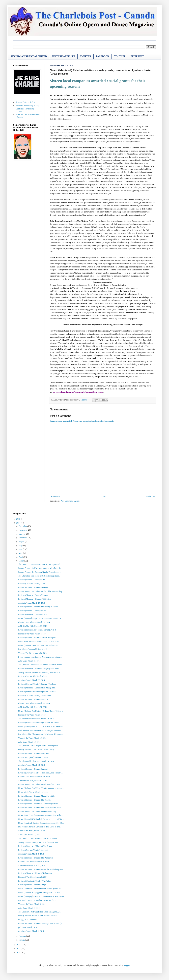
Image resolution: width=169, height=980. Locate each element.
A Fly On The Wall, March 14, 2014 (33, 781)
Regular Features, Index (25, 102)
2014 (19, 523)
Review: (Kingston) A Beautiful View (33, 757)
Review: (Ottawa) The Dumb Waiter (33, 676)
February (23, 936)
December (23, 526)
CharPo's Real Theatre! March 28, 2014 (34, 622)
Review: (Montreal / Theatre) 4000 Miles (35, 599)
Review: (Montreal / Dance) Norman (33, 595)
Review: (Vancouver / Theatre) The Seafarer (36, 846)
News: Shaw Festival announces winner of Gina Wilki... (41, 815)
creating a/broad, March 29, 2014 (31, 603)
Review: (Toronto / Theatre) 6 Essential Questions (38, 804)
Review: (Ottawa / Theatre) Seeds (32, 584)
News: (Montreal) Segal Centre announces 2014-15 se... (41, 618)
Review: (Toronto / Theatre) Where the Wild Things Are (41, 869)
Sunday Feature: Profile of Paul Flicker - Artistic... (38, 916)
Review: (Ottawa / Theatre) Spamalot (33, 850)
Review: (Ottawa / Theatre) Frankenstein (34, 696)
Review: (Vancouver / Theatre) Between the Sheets (39, 723)
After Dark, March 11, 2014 (29, 835)
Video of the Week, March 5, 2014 (32, 904)
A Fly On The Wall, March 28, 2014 (33, 626)
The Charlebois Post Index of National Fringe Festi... (39, 576)
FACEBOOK (103, 56)
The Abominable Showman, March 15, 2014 (36, 761)
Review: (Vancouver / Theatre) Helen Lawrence (37, 692)
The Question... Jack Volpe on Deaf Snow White (38, 839)
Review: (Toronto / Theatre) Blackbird (34, 753)
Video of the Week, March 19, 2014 (32, 738)
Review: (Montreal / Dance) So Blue (33, 614)
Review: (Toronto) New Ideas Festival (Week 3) (37, 630)
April (21, 557)
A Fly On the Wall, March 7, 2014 (32, 865)
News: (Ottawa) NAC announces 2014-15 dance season (40, 726)
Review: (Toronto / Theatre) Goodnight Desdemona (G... (41, 923)
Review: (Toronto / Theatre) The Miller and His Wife (39, 807)
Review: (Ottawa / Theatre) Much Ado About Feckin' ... (40, 773)
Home (103, 496)
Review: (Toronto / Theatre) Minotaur (33, 587)
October (22, 534)
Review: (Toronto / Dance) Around (32, 611)
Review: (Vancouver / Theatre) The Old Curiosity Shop (40, 591)
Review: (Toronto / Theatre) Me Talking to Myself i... (40, 607)
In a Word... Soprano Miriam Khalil (32, 649)
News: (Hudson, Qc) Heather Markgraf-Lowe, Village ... (41, 711)
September (23, 538)
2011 (19, 952)
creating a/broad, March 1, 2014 (31, 931)
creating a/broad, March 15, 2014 (31, 765)
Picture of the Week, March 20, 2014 (33, 715)
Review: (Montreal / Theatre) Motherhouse (35, 873)
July (21, 545)
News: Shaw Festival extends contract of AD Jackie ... (40, 642)
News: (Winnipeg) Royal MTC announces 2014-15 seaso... (42, 896)
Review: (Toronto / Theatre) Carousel (33, 769)
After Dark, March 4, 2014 (29, 908)
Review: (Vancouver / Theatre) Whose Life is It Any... (40, 784)
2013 (19, 945)
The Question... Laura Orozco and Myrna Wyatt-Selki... (40, 564)
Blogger (127, 965)
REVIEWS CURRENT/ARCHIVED (29, 56)
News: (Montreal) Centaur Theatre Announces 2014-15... (41, 823)
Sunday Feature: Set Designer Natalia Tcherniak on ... (40, 572)
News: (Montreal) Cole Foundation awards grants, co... (40, 889)
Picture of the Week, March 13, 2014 (33, 792)
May (21, 553)
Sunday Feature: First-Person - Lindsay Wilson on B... (40, 672)
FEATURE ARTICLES (63, 56)
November (23, 530)
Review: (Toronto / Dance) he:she (32, 580)
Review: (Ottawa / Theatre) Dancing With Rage (37, 684)
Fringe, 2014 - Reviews (28, 920)
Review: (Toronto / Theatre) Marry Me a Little (37, 796)
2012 (19, 948)
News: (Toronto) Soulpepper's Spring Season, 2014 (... (40, 892)
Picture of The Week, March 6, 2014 (33, 877)
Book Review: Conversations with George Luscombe (39, 730)
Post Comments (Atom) (70, 501)
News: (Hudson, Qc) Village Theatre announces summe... (41, 788)
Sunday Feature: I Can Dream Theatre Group (36, 750)
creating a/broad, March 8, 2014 (31, 854)
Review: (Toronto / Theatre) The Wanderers (36, 858)
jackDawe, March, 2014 (28, 927)
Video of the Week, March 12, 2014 (32, 831)
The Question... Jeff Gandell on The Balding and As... (40, 912)
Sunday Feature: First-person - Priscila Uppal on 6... (39, 842)
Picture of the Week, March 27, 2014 (33, 634)
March (22, 561)
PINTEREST (137, 56)
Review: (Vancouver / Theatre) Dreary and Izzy (37, 811)
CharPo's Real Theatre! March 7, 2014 (34, 862)
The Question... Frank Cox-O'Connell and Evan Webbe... (41, 665)
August (22, 542)
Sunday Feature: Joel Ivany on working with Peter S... (40, 568)
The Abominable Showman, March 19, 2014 (36, 719)
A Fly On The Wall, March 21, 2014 (33, 707)
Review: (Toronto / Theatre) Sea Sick (33, 699)
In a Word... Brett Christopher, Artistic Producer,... (38, 900)
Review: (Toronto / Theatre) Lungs (32, 885)
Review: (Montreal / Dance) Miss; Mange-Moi (37, 688)
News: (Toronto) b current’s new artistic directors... (39, 645)
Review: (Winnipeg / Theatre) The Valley (35, 881)
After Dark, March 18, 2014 (29, 742)
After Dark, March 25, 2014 (29, 661)
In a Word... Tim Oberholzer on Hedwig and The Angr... (41, 734)
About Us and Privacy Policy (27, 105)
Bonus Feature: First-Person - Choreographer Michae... (40, 657)
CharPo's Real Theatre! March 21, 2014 (34, 703)
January (22, 940)
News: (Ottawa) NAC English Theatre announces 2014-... (41, 819)
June (21, 549)
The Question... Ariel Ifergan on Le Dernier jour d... (39, 746)
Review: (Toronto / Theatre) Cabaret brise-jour (37, 638)
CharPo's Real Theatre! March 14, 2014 (34, 777)
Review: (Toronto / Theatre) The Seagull (34, 800)
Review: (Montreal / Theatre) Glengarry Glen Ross (39, 668)
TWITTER (86, 56)
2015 (19, 519)
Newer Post (55, 496)
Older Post (151, 496)
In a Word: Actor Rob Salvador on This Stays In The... (40, 827)
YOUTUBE (120, 56)
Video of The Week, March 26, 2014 (33, 653)
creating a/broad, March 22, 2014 (31, 680)
